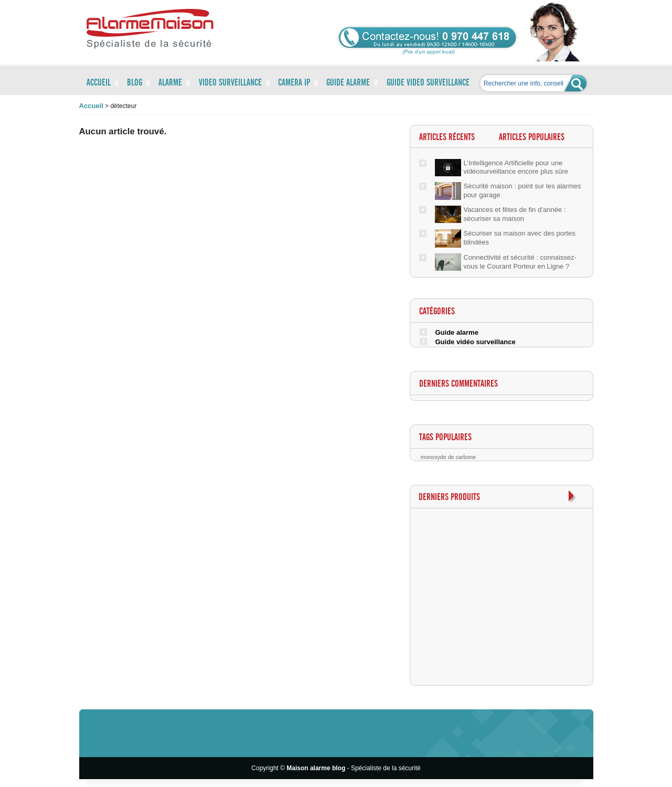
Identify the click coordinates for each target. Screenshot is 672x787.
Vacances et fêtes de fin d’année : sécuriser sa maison (515, 214)
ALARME (170, 83)
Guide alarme (457, 332)
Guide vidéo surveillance (476, 342)
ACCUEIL (99, 83)
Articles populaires (532, 137)
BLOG (135, 83)
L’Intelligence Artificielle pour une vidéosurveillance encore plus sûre (516, 167)
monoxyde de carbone (448, 457)
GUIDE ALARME (348, 83)
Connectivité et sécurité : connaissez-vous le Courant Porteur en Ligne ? (520, 262)
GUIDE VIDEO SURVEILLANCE (428, 83)
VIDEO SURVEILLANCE (230, 83)
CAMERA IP (294, 83)
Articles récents (447, 137)
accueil (91, 106)
